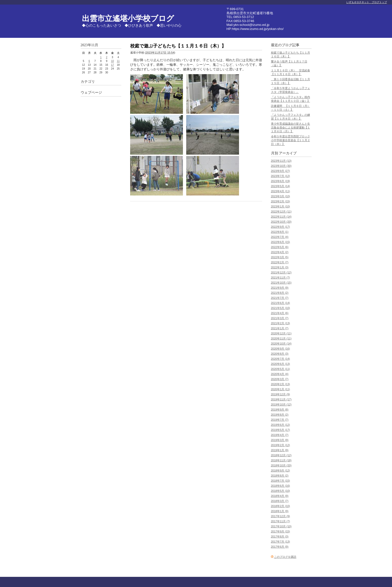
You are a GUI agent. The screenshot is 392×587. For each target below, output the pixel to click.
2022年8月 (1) (280, 232)
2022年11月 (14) (281, 217)
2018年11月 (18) (281, 460)
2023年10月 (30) (281, 166)
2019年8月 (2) (280, 415)
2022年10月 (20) (281, 222)
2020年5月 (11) (280, 369)
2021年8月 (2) (280, 293)
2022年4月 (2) (280, 252)
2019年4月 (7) (280, 435)
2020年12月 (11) (281, 333)
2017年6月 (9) (280, 547)
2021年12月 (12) (281, 272)
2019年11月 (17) (281, 399)
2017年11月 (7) (280, 521)
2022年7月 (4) (280, 237)
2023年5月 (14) (280, 186)
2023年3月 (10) (280, 196)
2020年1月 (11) (280, 389)
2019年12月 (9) (280, 394)
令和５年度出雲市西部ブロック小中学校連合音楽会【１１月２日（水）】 (291, 140)
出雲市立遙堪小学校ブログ (128, 18)
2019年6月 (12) (280, 425)
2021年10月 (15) (281, 283)
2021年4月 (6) (280, 313)
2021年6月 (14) (280, 303)
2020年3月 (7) (280, 379)
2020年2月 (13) (280, 384)
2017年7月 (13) (280, 542)
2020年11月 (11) (281, 338)
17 (113, 65)
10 (113, 61)
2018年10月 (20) (281, 465)
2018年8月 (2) (280, 476)
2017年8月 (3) (280, 536)
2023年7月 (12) (280, 176)
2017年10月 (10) (281, 526)
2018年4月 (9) (280, 496)
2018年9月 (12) (280, 470)
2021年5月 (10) (280, 308)
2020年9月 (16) (280, 349)
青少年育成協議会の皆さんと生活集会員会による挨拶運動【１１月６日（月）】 (291, 127)
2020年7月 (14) (280, 359)
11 (118, 61)
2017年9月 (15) (280, 531)
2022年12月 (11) (281, 211)
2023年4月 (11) (280, 191)
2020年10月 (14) (281, 344)
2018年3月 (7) (280, 501)
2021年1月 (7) (280, 328)
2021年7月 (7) (280, 298)
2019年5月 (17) (280, 430)
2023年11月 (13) (281, 161)
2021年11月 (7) (280, 278)
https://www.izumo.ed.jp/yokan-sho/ (258, 29)
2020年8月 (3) (280, 354)
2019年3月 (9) (280, 440)
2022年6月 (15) (280, 242)
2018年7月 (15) (280, 481)
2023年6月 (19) (280, 181)
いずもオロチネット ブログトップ (367, 2)
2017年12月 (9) (280, 516)
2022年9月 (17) (280, 227)
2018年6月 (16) (280, 486)
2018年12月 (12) (281, 455)
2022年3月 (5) (280, 257)
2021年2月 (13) (280, 323)
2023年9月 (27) (280, 171)
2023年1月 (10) (280, 206)
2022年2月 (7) (280, 262)
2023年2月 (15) (280, 201)
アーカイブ (288, 153)
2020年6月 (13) (280, 364)
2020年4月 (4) (280, 374)
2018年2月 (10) (280, 506)
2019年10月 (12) (281, 404)
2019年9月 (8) (280, 410)
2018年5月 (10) (280, 491)
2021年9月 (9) (280, 288)
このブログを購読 (285, 557)
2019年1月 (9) (280, 450)
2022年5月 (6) (280, 247)
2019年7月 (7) (280, 420)
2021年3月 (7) (280, 318)
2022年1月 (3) (280, 267)
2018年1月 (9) (280, 511)
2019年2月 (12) (280, 445)
